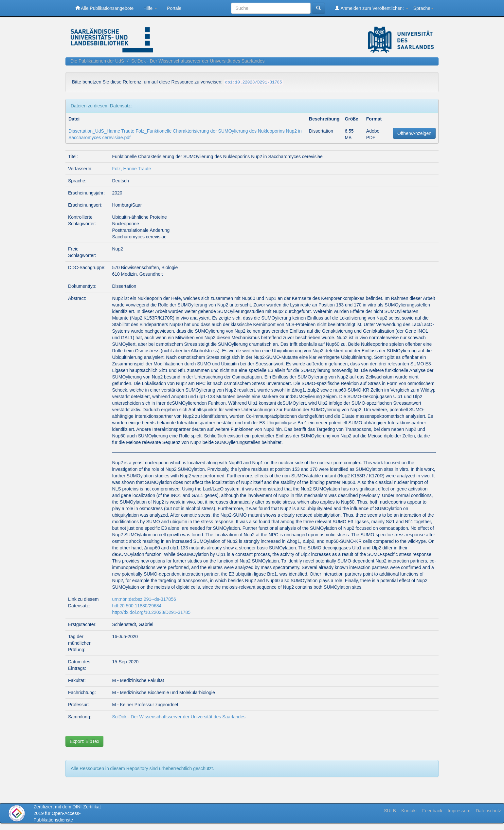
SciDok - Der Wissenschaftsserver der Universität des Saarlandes (198, 61)
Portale (174, 8)
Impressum (459, 811)
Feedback (432, 811)
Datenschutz (488, 811)
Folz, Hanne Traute (131, 169)
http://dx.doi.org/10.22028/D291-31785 (151, 612)
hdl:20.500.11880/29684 (137, 606)
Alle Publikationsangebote (104, 8)
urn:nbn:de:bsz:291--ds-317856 (144, 599)
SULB (390, 811)
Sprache (423, 8)
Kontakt (409, 811)
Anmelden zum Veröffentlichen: (372, 8)
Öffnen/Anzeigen (414, 133)
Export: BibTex (84, 741)
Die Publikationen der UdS (97, 61)
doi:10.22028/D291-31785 (254, 83)
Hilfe (150, 8)
